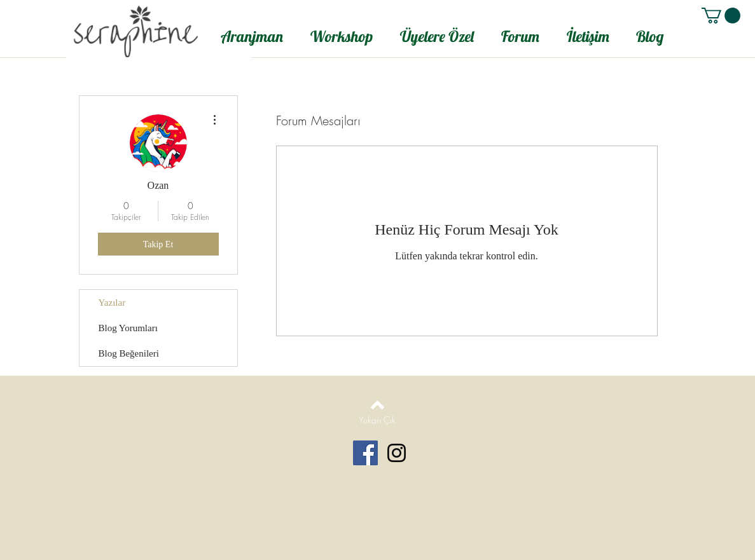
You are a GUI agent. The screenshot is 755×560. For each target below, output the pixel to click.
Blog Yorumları (128, 328)
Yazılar (112, 303)
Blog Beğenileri (129, 353)
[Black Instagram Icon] (397, 453)
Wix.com (485, 486)
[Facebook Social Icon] (365, 453)
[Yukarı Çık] (377, 420)
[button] (721, 16)
